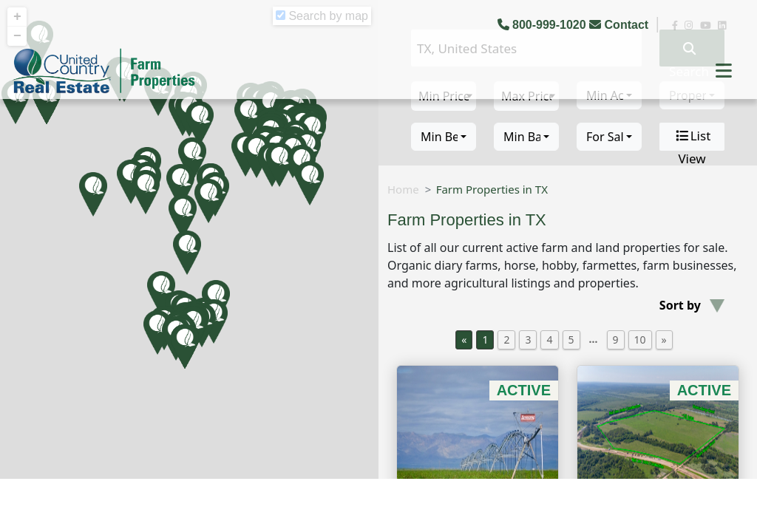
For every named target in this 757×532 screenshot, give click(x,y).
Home (403, 189)
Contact (620, 25)
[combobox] (444, 137)
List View (692, 137)
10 (640, 340)
